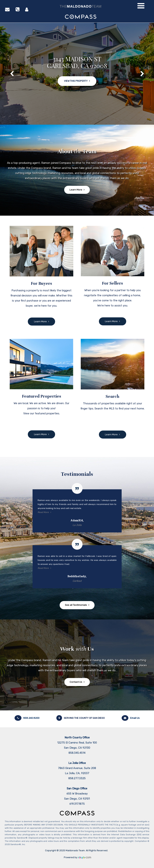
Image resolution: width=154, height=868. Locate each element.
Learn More (76, 190)
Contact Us (76, 682)
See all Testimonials (76, 605)
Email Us (131, 718)
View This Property (76, 83)
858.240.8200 (27, 718)
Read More (43, 512)
